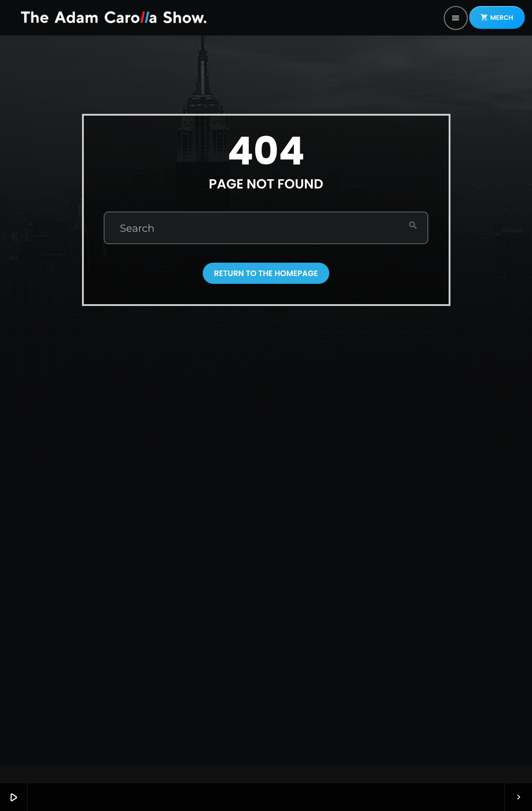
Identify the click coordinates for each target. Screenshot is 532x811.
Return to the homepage (266, 273)
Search (137, 229)
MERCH (497, 18)
